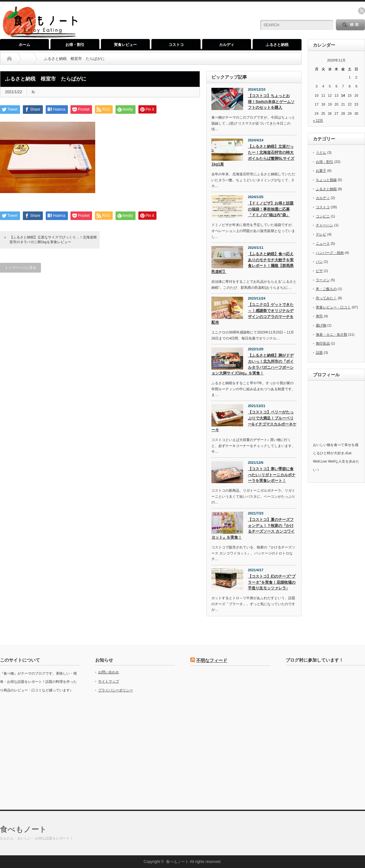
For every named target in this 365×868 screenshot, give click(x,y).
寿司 (319, 316)
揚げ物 (321, 325)
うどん (321, 152)
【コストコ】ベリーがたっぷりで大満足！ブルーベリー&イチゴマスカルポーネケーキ (254, 421)
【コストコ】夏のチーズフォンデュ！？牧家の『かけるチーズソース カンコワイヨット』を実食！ (253, 528)
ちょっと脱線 (326, 180)
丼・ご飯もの (326, 289)
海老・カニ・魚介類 (332, 334)
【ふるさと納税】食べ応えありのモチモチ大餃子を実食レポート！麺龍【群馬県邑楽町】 (252, 263)
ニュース (323, 243)
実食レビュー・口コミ (333, 307)
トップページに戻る (20, 268)
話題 (319, 353)
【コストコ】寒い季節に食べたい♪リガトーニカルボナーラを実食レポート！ (272, 475)
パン (319, 262)
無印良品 (323, 343)
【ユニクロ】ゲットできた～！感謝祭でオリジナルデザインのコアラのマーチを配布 (252, 314)
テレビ (321, 234)
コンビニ (323, 216)
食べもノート (23, 829)
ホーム (24, 45)
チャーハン (325, 225)
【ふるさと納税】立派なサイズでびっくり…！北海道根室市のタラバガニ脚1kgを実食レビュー (53, 240)
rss (362, 11)
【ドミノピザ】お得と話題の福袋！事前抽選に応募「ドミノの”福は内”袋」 (271, 209)
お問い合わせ (109, 672)
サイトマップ (109, 681)
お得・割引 (75, 45)
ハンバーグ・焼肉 (330, 253)
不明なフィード (212, 660)
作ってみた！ (326, 298)
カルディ (227, 45)
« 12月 (318, 120)
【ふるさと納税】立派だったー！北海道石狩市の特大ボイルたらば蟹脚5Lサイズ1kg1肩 (253, 155)
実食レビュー (125, 45)
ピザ (319, 271)
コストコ (176, 45)
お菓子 (321, 171)
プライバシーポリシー (116, 690)
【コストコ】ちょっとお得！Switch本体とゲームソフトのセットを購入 (271, 102)
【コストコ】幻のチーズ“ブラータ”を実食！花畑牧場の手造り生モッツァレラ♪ (272, 582)
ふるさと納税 (277, 45)
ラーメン (323, 280)
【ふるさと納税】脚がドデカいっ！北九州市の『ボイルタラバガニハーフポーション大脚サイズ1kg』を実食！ (252, 364)
